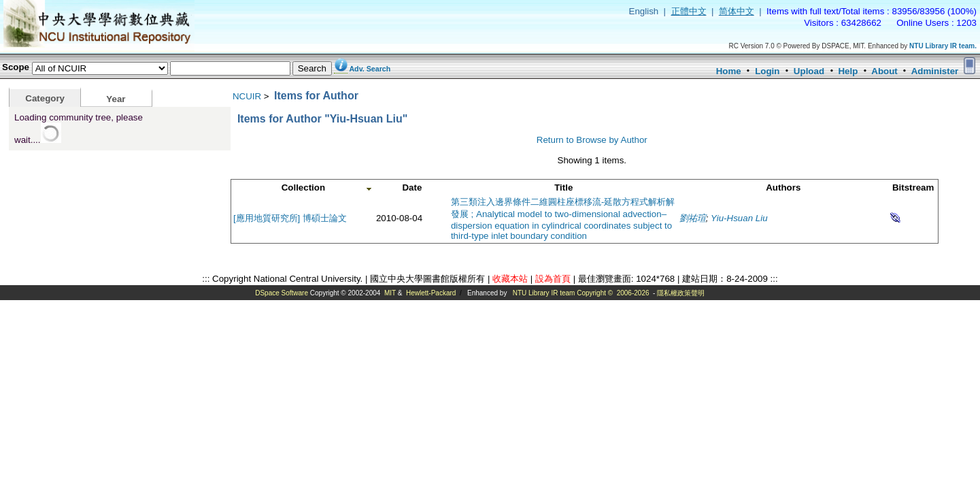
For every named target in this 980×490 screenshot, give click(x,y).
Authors (783, 187)
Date (412, 187)
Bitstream (913, 187)
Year (116, 99)
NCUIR (247, 96)
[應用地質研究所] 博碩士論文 (290, 218)
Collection (303, 187)
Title (563, 187)
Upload (809, 71)
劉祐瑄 (693, 218)
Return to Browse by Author (592, 140)
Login (767, 71)
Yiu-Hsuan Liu (739, 218)
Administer (935, 71)
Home (729, 71)
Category (45, 98)
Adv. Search (370, 69)
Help (848, 71)
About (884, 71)
